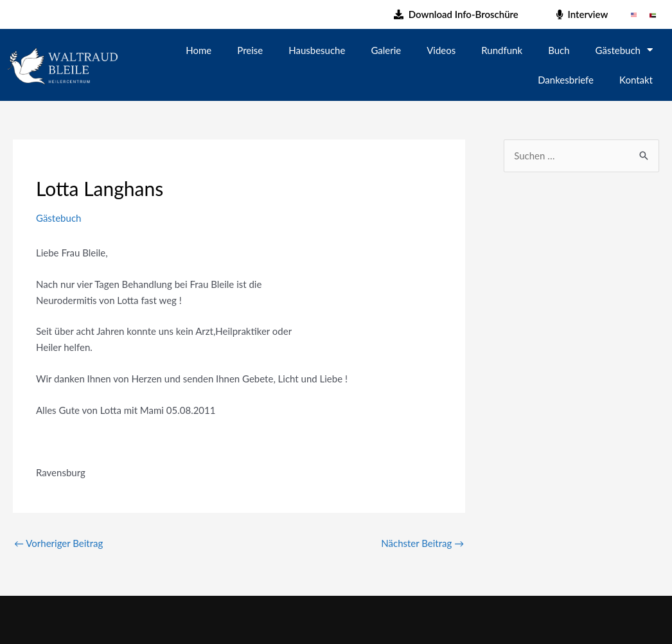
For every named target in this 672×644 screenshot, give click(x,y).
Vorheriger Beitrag (58, 543)
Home (199, 50)
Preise (250, 50)
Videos (441, 50)
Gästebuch (624, 50)
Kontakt (636, 80)
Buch (559, 50)
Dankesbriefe (566, 80)
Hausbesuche (317, 50)
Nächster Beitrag (422, 543)
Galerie (386, 50)
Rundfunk (502, 50)
